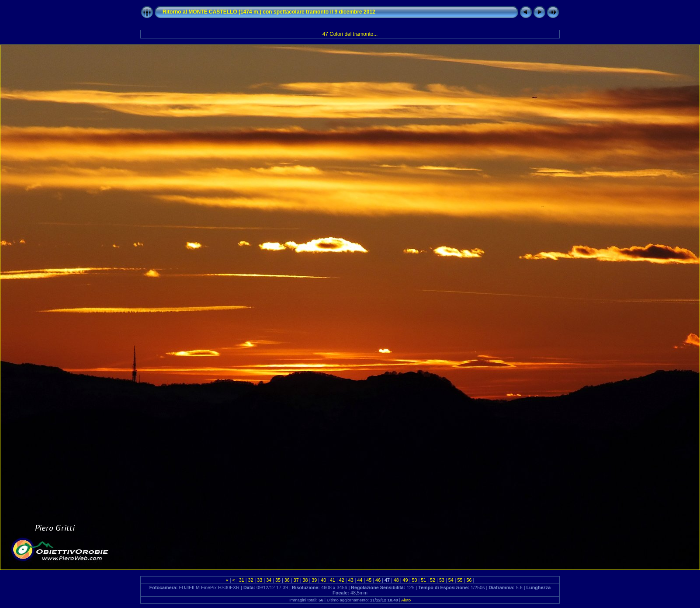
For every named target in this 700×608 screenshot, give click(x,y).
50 (414, 580)
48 (396, 580)
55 (460, 580)
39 (314, 580)
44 (360, 580)
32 (251, 580)
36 (287, 580)
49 (405, 580)
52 (433, 580)
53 (442, 580)
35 (278, 580)
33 (260, 580)
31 (242, 580)
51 (423, 580)
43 (351, 580)
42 (342, 580)
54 (451, 580)
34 (269, 580)
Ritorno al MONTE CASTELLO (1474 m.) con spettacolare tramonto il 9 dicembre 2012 (269, 12)
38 (305, 580)
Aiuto (406, 600)
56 (469, 580)
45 (369, 580)
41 (333, 580)
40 (323, 580)
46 (378, 580)
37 (296, 580)
